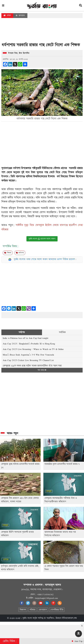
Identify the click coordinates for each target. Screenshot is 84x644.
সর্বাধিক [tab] (62, 332)
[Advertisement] (42, 31)
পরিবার (32, 610)
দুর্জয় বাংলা (27, 618)
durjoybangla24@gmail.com (46, 598)
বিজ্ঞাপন (23, 610)
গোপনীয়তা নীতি (57, 610)
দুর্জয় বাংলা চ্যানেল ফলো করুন (42, 239)
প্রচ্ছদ (7, 15)
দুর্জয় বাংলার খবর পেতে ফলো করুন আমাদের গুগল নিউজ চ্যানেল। (45, 259)
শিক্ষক (8, 253)
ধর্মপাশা (20, 253)
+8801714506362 (45, 594)
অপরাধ (20, 16)
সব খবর (42, 370)
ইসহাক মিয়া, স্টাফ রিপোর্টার (19, 53)
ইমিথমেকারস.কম (70, 618)
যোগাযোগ (43, 610)
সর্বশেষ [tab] (22, 332)
